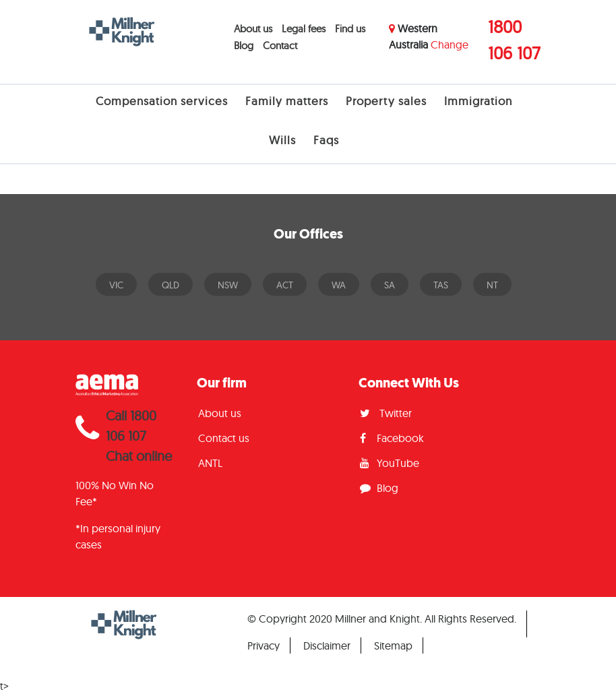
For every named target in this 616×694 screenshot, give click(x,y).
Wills (282, 140)
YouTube (390, 463)
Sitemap (393, 645)
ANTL (210, 463)
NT (492, 285)
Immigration (478, 101)
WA (339, 285)
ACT (285, 285)
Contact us (224, 438)
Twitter (386, 413)
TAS (441, 285)
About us (253, 29)
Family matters (287, 101)
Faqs (326, 140)
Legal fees (304, 29)
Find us (350, 29)
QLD (171, 285)
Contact (280, 45)
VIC (116, 285)
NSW (228, 285)
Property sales (386, 101)
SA (390, 285)
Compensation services (162, 101)
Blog (244, 45)
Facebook (392, 438)
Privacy (264, 645)
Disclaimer (327, 645)
